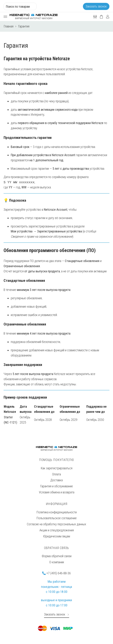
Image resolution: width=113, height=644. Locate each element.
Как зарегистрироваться (56, 468)
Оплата (56, 474)
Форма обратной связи (57, 556)
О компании (57, 562)
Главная (9, 26)
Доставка (56, 480)
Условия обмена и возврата (57, 492)
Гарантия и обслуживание (56, 486)
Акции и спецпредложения (57, 530)
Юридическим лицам (57, 536)
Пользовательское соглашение (56, 518)
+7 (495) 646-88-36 (56, 573)
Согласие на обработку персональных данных (56, 524)
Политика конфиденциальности (56, 512)
